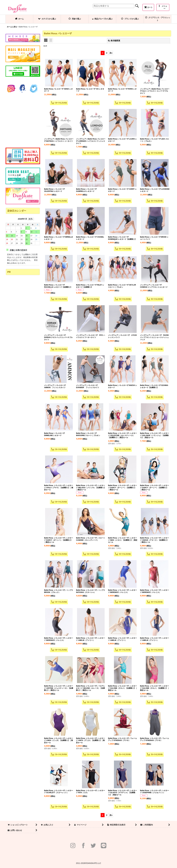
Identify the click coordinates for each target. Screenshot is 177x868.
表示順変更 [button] (114, 41)
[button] (163, 7)
